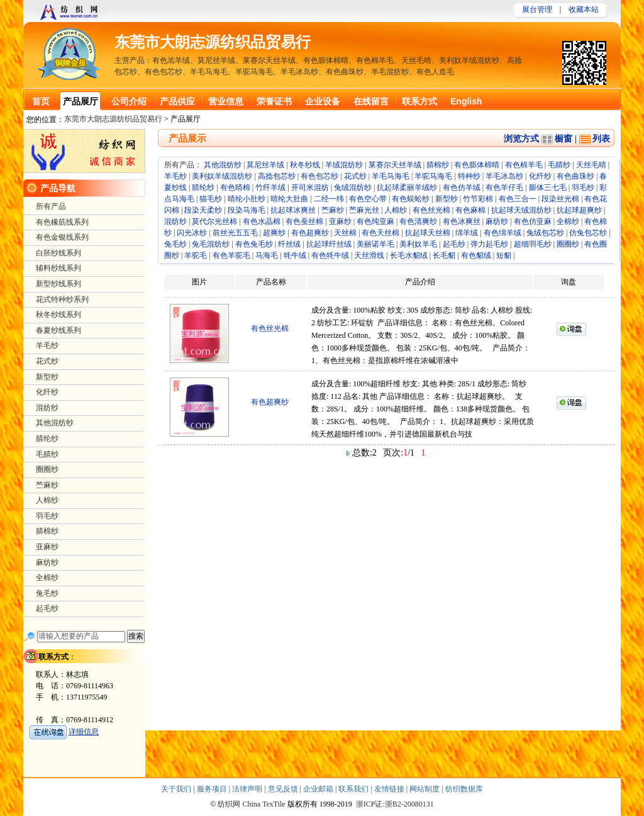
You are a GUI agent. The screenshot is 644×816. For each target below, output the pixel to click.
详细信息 (84, 732)
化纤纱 (540, 176)
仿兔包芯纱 (588, 233)
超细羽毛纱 (533, 244)
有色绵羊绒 (502, 233)
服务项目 (213, 789)
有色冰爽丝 (462, 221)
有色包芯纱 (319, 176)
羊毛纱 (175, 176)
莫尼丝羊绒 (265, 165)
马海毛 (267, 255)
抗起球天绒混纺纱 (521, 210)
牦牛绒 (295, 255)
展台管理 (537, 9)
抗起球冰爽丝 (293, 210)
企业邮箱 (319, 789)
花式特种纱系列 (62, 299)
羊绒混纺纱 (344, 165)
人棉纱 (396, 210)
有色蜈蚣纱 (411, 199)
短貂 (504, 255)
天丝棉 (345, 233)
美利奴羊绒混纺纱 (222, 176)
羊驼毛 (196, 255)
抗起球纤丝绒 (329, 244)
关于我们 (177, 789)
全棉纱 (568, 221)
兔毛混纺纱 (211, 244)
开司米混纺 (310, 187)
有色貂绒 (476, 255)
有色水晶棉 (262, 221)
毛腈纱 (559, 165)
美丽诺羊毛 (375, 244)
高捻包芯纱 (277, 176)
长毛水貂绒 (409, 255)
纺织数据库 (464, 789)
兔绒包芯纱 (545, 233)
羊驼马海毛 (433, 176)
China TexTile (264, 804)
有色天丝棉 (380, 233)
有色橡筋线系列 (62, 222)
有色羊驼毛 (231, 255)
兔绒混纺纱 (353, 187)
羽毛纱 (583, 187)
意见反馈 (284, 789)
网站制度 (425, 789)
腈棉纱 (438, 165)
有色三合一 (518, 199)
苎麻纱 (333, 210)
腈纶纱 (203, 187)
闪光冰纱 (192, 233)
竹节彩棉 (478, 199)
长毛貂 (444, 255)
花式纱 (355, 176)
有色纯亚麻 (375, 221)
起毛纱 (454, 244)
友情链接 (390, 789)
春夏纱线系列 (58, 330)
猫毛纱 (211, 199)
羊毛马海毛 (391, 176)
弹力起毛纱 (489, 244)
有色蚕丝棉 (304, 221)
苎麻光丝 (364, 210)
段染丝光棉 (560, 199)
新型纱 (447, 199)
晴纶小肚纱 (247, 199)
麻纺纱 (497, 221)
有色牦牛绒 (330, 255)
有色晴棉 (235, 187)
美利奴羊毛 (418, 244)
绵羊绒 (467, 233)
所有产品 (51, 206)
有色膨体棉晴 (477, 165)
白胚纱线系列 (58, 253)
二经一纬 (329, 199)
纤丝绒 (289, 244)
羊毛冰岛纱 (504, 176)
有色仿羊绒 (462, 187)
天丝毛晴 (591, 165)
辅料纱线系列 (58, 268)
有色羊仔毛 (504, 187)
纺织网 (229, 804)
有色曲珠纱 (575, 176)
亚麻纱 (340, 221)
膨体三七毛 (548, 187)
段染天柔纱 (203, 210)
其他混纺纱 (223, 165)
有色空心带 (368, 199)
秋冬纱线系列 (58, 315)
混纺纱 (175, 221)
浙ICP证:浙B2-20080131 (395, 804)
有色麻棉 (470, 210)
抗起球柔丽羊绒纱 (407, 187)
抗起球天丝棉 (428, 233)
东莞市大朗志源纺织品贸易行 (213, 42)
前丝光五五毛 (235, 233)
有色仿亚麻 (533, 221)
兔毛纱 (175, 244)
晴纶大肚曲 (289, 199)
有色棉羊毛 (524, 165)
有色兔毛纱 (254, 244)
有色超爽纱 (310, 233)
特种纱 (469, 176)
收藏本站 (584, 9)
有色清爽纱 (418, 221)
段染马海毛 (247, 210)
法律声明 (248, 789)
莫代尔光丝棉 (214, 221)
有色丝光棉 (431, 210)
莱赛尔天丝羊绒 (395, 165)
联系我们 (354, 789)
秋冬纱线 (305, 165)
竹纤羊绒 (270, 187)
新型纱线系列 (58, 284)
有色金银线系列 (62, 237)
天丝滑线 (369, 255)
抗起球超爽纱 (579, 210)
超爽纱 (274, 233)
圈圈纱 (568, 244)
